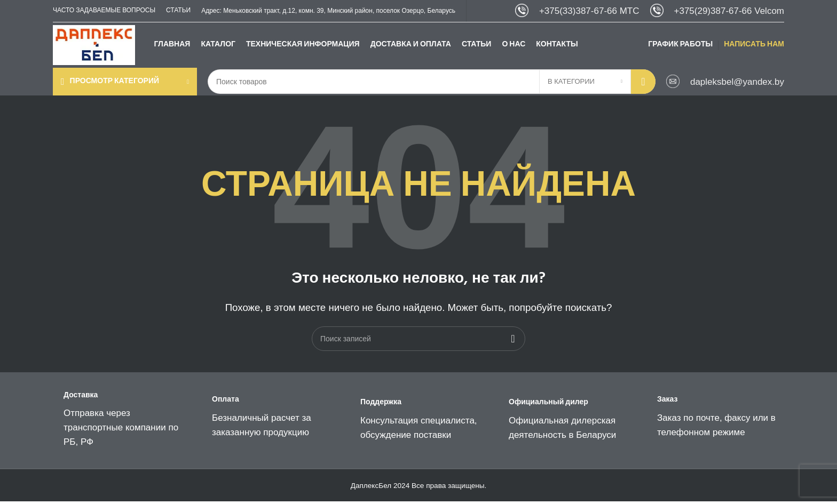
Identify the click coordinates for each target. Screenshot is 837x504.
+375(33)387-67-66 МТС (589, 11)
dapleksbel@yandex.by (737, 84)
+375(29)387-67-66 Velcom (729, 11)
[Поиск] (432, 84)
